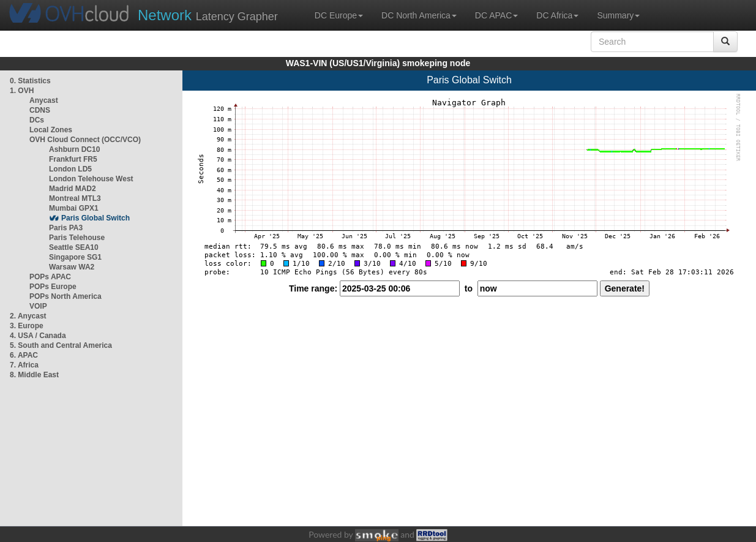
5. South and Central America (61, 345)
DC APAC (496, 15)
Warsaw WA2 (72, 267)
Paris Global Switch (95, 218)
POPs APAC (50, 277)
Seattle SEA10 (74, 247)
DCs (37, 120)
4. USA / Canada (38, 336)
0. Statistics (30, 81)
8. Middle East (34, 375)
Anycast (44, 100)
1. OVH (22, 91)
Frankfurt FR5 (73, 159)
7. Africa (24, 365)
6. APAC (24, 355)
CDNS (40, 110)
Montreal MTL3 (75, 198)
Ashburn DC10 (74, 149)
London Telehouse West (91, 179)
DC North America (419, 15)
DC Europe (339, 15)
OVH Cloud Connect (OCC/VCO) (85, 140)
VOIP (38, 306)
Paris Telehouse (77, 238)
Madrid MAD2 (73, 189)
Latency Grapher (208, 15)
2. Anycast (28, 316)
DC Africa (557, 15)
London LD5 (70, 169)
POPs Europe (53, 287)
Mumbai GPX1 (74, 208)
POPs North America (65, 296)
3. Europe (27, 326)
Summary (618, 15)
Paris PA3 (66, 228)
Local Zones (51, 130)
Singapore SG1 (75, 257)
